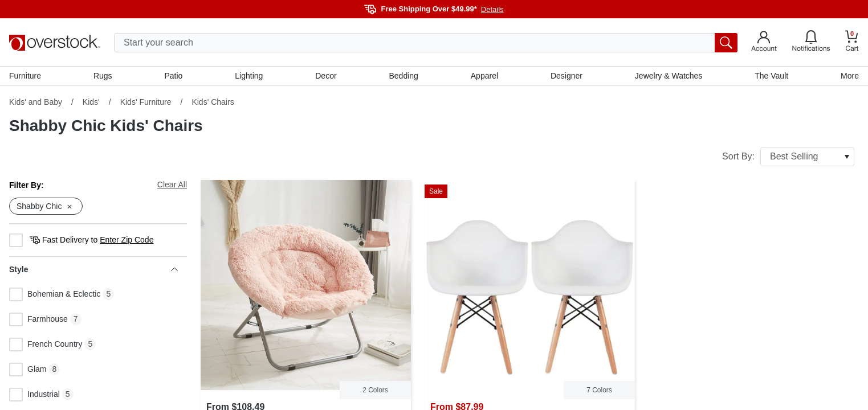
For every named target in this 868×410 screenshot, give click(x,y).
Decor (326, 76)
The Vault (771, 76)
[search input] (426, 43)
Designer (567, 76)
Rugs (103, 76)
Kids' (91, 102)
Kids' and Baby (36, 102)
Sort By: (788, 157)
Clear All (172, 184)
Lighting (249, 76)
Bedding (404, 76)
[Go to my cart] (852, 42)
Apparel (484, 76)
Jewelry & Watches (669, 76)
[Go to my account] (764, 43)
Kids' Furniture (146, 102)
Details (492, 9)
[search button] (726, 43)
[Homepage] (55, 43)
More (850, 76)
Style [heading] (93, 269)
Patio (174, 76)
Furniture (25, 76)
